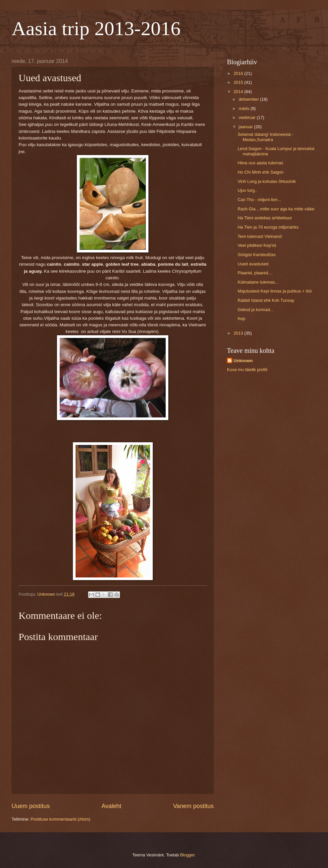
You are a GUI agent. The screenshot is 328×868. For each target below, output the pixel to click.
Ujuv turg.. (247, 190)
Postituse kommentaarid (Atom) (60, 819)
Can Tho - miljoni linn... (259, 200)
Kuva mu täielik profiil (247, 370)
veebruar (247, 117)
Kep (241, 319)
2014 (239, 92)
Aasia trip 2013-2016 (96, 28)
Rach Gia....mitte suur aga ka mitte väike (276, 209)
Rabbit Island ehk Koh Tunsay (266, 300)
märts (245, 108)
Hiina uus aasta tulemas (260, 163)
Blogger (188, 855)
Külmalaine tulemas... (258, 282)
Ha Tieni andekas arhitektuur (265, 218)
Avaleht (111, 806)
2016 (239, 73)
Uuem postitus (31, 806)
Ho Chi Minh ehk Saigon (261, 172)
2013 (239, 333)
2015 (239, 82)
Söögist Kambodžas (257, 255)
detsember (249, 99)
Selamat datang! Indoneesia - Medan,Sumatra (265, 137)
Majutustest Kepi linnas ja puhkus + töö (275, 291)
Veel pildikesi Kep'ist (257, 245)
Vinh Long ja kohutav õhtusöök (267, 181)
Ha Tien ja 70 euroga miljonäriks (268, 227)
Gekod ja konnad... (255, 310)
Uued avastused (253, 264)
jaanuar (246, 127)
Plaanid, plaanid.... (255, 273)
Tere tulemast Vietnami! (260, 236)
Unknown (243, 361)
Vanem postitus (193, 806)
